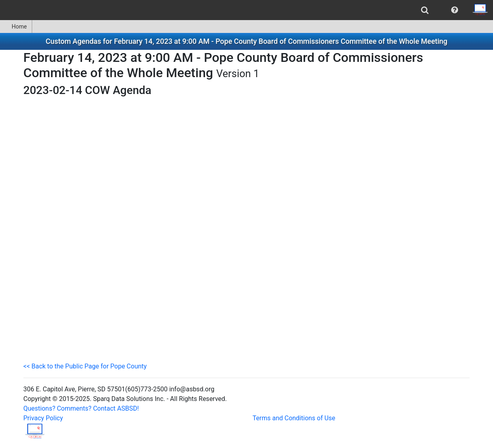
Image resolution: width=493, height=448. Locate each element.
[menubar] (246, 10)
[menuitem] (425, 10)
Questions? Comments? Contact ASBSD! (81, 408)
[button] (455, 10)
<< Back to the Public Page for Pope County (85, 366)
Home (16, 27)
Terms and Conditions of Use (294, 418)
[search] (425, 10)
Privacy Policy (43, 418)
